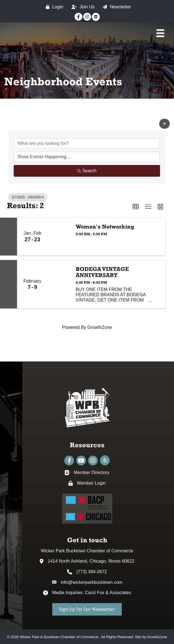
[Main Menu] (160, 33)
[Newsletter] (115, 7)
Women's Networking (105, 227)
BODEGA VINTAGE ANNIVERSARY (102, 272)
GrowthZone (100, 327)
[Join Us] (82, 7)
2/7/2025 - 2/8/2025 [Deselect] (28, 197)
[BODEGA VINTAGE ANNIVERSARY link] (59, 284)
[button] (165, 124)
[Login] (53, 7)
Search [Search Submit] (87, 171)
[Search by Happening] (87, 157)
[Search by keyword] (87, 144)
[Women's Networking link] (59, 237)
